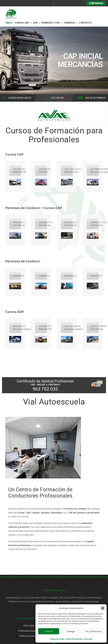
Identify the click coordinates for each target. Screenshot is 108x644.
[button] (103, 608)
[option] (54, 60)
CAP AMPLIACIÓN (95, 170)
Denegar (71, 631)
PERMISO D (95, 276)
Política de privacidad (74, 639)
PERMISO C (43, 276)
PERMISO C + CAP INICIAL (17, 224)
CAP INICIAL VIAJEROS (43, 170)
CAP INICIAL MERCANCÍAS (17, 170)
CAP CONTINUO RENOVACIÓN (69, 170)
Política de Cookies (57, 639)
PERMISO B (17, 276)
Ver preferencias (93, 631)
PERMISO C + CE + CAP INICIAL (95, 224)
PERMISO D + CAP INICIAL (69, 224)
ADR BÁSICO (17, 328)
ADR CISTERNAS (69, 328)
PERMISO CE (69, 276)
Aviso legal (88, 639)
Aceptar (49, 631)
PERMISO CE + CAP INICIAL (43, 224)
